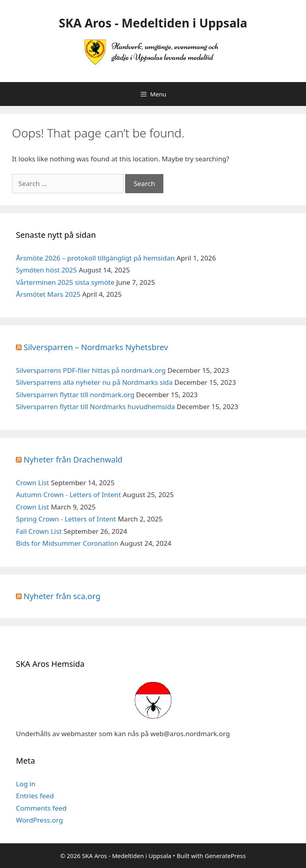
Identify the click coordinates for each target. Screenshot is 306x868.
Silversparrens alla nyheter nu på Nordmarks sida (94, 382)
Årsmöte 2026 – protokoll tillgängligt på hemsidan (95, 258)
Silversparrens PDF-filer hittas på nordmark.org (91, 370)
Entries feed (35, 796)
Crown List (32, 483)
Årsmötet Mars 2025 (48, 294)
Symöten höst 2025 (46, 270)
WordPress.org (39, 820)
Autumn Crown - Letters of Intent (69, 495)
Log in (26, 784)
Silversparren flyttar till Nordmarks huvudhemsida (95, 407)
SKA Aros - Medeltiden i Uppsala (153, 23)
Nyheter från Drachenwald (73, 459)
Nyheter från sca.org (62, 596)
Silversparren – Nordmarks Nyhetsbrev (96, 347)
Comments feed (41, 808)
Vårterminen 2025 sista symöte (65, 282)
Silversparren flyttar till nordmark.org (75, 395)
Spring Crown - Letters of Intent (66, 519)
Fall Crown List (39, 531)
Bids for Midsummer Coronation (67, 543)
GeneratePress (225, 856)
